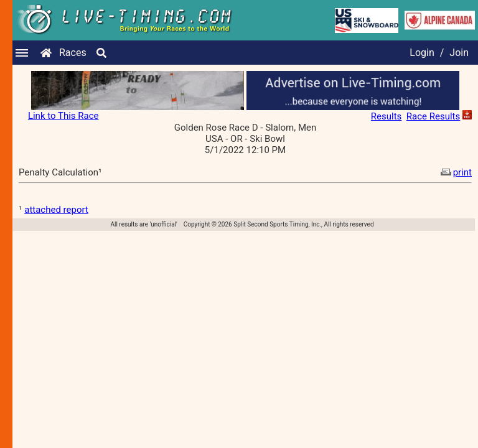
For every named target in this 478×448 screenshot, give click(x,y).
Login (422, 53)
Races (73, 53)
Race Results (433, 116)
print (455, 172)
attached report (56, 210)
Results (387, 116)
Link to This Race (63, 116)
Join (459, 53)
